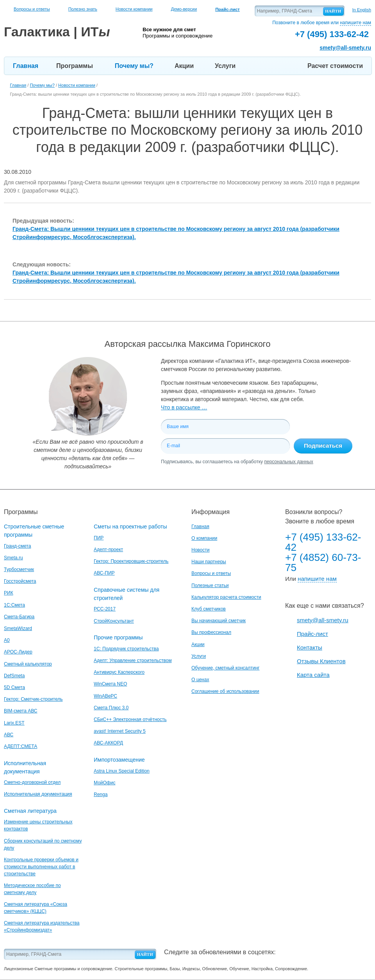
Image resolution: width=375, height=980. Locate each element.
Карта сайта (313, 675)
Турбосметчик (19, 569)
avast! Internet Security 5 (120, 731)
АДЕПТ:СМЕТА (21, 746)
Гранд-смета (17, 546)
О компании (204, 538)
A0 (7, 640)
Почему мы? (134, 66)
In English (362, 10)
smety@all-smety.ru (345, 48)
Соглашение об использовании (225, 691)
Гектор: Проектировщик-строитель (131, 561)
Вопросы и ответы (32, 9)
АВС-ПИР (104, 573)
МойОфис (104, 783)
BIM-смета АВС (21, 711)
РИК (9, 593)
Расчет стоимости (335, 66)
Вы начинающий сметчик (219, 621)
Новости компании (134, 9)
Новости (200, 550)
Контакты (310, 647)
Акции (184, 66)
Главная (26, 66)
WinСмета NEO (110, 684)
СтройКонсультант (114, 621)
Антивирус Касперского (119, 672)
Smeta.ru (13, 558)
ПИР (99, 538)
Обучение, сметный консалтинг (225, 668)
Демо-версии (184, 9)
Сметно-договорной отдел (32, 782)
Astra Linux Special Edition (122, 771)
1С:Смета (14, 605)
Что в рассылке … (184, 407)
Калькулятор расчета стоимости (226, 597)
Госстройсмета (20, 581)
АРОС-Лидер (18, 652)
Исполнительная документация (38, 794)
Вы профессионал (211, 632)
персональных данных (288, 462)
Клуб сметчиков (209, 609)
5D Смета (14, 687)
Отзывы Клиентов (321, 661)
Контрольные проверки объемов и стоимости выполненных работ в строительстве (41, 867)
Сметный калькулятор (28, 664)
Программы (75, 66)
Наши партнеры (209, 562)
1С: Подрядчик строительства (126, 649)
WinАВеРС (105, 696)
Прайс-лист (312, 634)
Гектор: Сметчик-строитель (33, 699)
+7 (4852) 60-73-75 (323, 562)
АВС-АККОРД (108, 743)
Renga (101, 794)
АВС (9, 735)
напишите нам (355, 23)
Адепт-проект (108, 550)
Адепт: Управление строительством (133, 660)
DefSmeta (14, 676)
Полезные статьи (210, 586)
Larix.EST (14, 723)
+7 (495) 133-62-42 (323, 542)
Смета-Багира (19, 617)
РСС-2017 (105, 609)
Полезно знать (83, 9)
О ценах (200, 680)
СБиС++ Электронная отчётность (130, 719)
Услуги (225, 66)
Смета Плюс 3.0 (111, 708)
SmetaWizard (18, 628)
